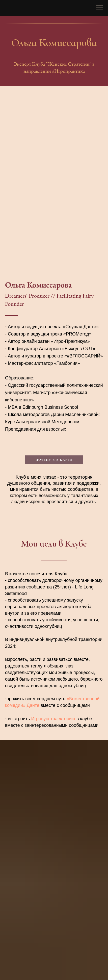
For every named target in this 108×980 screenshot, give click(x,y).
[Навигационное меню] (99, 8)
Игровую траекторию (53, 719)
